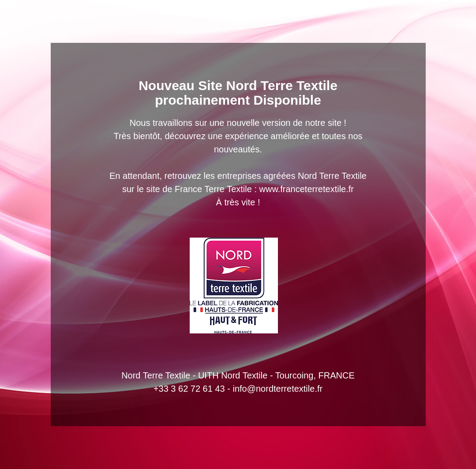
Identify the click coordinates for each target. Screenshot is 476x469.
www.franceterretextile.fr (307, 189)
